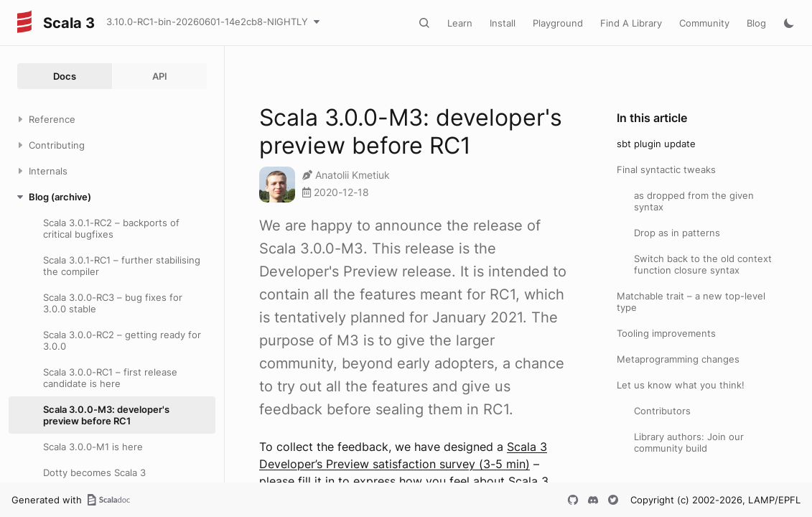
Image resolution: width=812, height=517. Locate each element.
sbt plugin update (656, 144)
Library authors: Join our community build (689, 442)
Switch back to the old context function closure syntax (703, 264)
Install (503, 23)
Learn (460, 23)
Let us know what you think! (681, 385)
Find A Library (631, 23)
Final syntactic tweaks (666, 169)
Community (704, 23)
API (160, 76)
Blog (756, 23)
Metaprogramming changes (678, 359)
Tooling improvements (666, 333)
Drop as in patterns (677, 233)
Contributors (662, 411)
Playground (558, 23)
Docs (65, 76)
